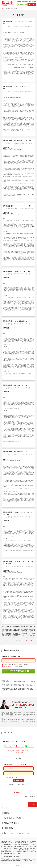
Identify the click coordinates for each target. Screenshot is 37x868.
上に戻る (32, 804)
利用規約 (6, 664)
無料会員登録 (23, 4)
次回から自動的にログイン (12, 778)
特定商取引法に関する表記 (13, 818)
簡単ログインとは (29, 796)
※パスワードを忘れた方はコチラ (18, 784)
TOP (2, 8)
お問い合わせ (17, 833)
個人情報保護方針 (10, 828)
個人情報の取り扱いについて (9, 666)
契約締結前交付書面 (10, 823)
